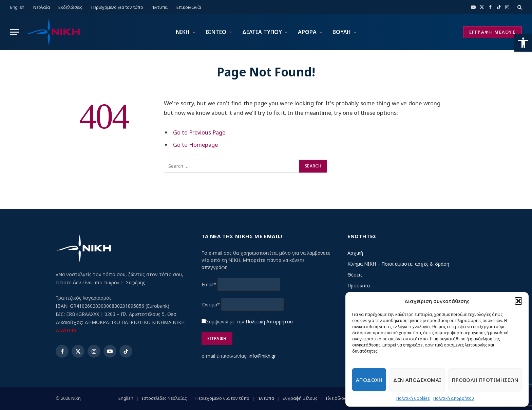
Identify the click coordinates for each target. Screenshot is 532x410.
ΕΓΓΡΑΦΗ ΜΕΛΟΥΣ (492, 32)
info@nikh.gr (262, 356)
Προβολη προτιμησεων (485, 380)
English (17, 7)
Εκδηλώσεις (70, 7)
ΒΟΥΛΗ (342, 32)
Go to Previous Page (199, 132)
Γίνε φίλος (336, 398)
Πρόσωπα (359, 286)
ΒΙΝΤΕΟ (216, 32)
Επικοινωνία (189, 7)
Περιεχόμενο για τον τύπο (117, 7)
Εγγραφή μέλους (300, 398)
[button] (523, 43)
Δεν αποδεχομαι (417, 380)
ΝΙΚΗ (183, 32)
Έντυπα (160, 7)
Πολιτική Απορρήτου (269, 322)
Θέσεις (355, 275)
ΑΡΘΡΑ (307, 32)
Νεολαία (41, 7)
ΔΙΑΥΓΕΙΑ (66, 330)
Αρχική (355, 253)
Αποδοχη (369, 380)
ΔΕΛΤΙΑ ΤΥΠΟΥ (262, 32)
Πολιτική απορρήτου (454, 398)
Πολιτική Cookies (413, 398)
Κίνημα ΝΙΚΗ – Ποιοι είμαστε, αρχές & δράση (398, 264)
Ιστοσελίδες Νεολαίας (164, 398)
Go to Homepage (195, 145)
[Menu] (15, 32)
